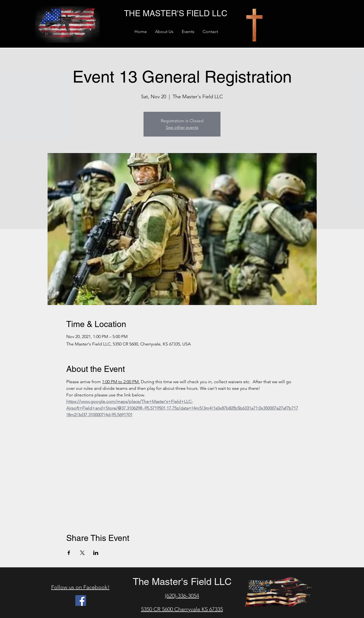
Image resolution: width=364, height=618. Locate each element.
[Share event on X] (82, 553)
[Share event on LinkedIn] (96, 553)
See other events (182, 127)
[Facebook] (81, 601)
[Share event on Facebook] (69, 553)
